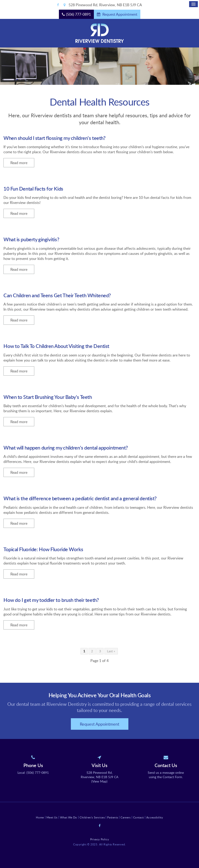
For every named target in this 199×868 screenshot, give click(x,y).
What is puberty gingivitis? (31, 239)
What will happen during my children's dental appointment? (66, 448)
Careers (125, 817)
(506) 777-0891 (78, 14)
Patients (113, 817)
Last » (111, 651)
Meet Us (52, 817)
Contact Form (172, 777)
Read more (19, 163)
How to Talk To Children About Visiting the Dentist (56, 346)
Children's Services (92, 817)
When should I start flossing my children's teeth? (54, 138)
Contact (138, 817)
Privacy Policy (99, 839)
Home (40, 817)
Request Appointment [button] (119, 14)
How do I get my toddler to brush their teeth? (51, 600)
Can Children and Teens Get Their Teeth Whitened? (57, 295)
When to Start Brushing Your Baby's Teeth (48, 397)
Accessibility (155, 817)
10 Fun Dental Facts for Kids (33, 189)
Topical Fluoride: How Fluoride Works (43, 549)
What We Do (69, 817)
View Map (99, 781)
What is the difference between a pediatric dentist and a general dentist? (80, 498)
